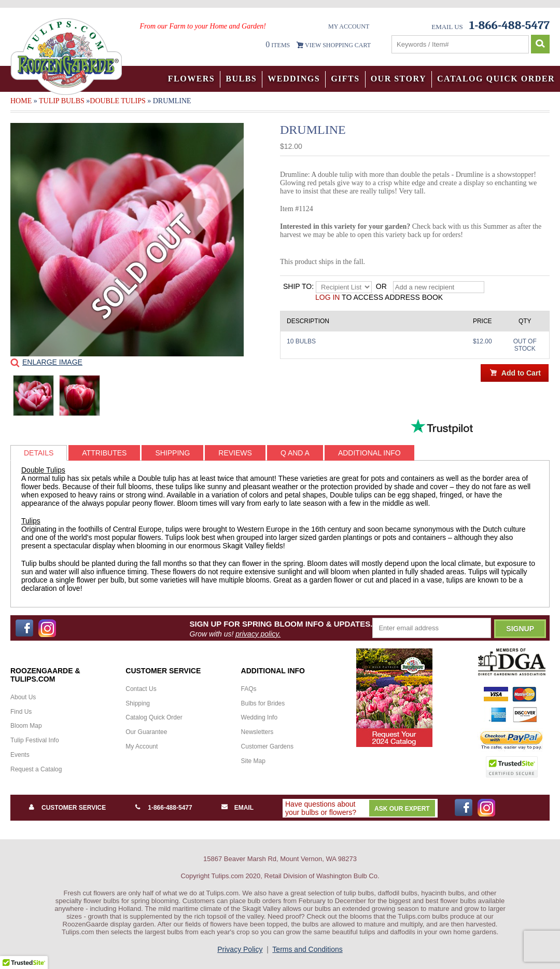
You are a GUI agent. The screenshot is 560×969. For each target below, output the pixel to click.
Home (21, 101)
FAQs (249, 689)
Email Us (447, 27)
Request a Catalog (36, 769)
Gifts (345, 79)
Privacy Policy (240, 949)
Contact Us (141, 689)
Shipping (138, 703)
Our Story (398, 79)
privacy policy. (258, 634)
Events (20, 755)
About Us (23, 697)
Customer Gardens (267, 746)
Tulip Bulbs (62, 101)
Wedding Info (260, 717)
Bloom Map (26, 726)
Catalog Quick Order (496, 79)
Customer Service (74, 808)
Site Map (253, 761)
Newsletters (257, 732)
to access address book (379, 297)
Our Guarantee (146, 732)
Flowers (192, 79)
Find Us (21, 712)
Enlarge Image (52, 362)
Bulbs (241, 79)
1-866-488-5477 (170, 808)
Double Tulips (117, 101)
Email (244, 808)
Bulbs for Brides (263, 703)
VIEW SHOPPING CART (338, 45)
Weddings (294, 79)
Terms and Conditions (307, 949)
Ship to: (298, 286)
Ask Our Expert (402, 809)
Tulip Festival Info (35, 740)
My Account (349, 26)
